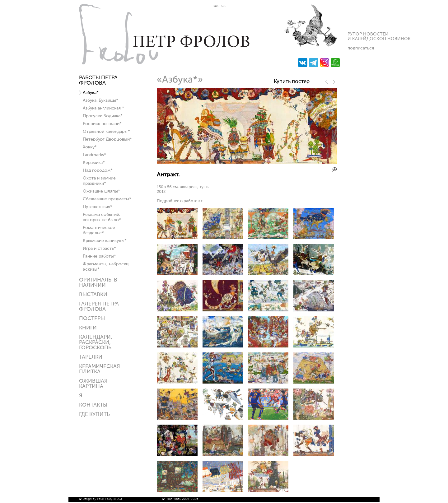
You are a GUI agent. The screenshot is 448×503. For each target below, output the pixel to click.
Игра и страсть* (99, 249)
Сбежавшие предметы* (107, 199)
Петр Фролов (164, 34)
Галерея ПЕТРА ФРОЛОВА (99, 307)
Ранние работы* (99, 256)
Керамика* (94, 163)
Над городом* (98, 170)
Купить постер (292, 82)
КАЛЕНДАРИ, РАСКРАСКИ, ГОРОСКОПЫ (96, 343)
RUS (216, 6)
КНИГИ (88, 328)
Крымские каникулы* (105, 241)
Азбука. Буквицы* (100, 100)
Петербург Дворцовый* (107, 139)
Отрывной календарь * (106, 132)
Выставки (93, 295)
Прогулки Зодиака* (103, 116)
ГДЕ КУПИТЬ (94, 415)
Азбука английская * (103, 108)
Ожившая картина (93, 384)
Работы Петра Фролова (98, 81)
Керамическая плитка (100, 369)
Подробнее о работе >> (180, 201)
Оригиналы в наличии (98, 283)
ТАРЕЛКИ (91, 357)
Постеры (92, 319)
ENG (223, 6)
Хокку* (90, 147)
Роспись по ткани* (102, 124)
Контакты (93, 405)
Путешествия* (98, 207)
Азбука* (91, 93)
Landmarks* (94, 155)
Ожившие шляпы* (101, 191)
